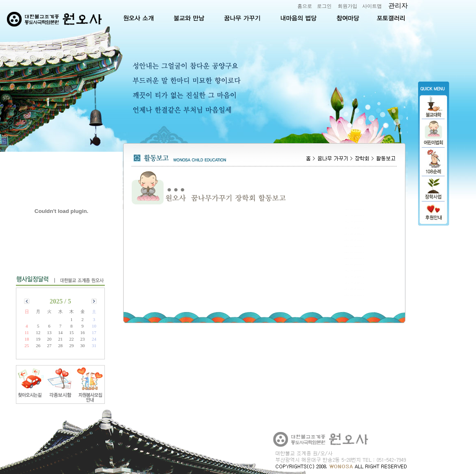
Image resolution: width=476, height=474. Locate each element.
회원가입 (348, 6)
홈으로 (305, 6)
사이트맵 (372, 6)
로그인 (324, 6)
